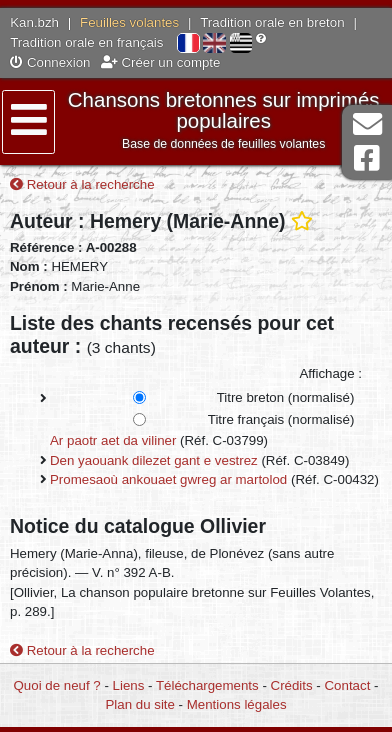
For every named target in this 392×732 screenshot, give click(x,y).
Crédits (292, 685)
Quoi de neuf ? (57, 685)
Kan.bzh (34, 22)
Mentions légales (237, 704)
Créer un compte (161, 62)
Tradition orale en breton (272, 22)
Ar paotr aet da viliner (113, 440)
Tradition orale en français (86, 42)
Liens (129, 685)
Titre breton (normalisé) (286, 397)
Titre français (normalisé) (281, 419)
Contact (348, 685)
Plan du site (139, 704)
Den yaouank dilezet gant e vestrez (154, 460)
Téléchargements (207, 685)
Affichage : (330, 373)
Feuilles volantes (129, 22)
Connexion (50, 62)
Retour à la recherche (82, 184)
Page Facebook (367, 158)
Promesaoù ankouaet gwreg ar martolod (168, 479)
